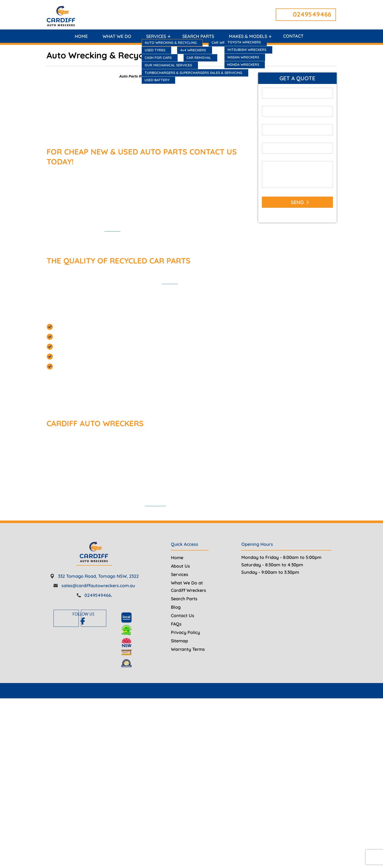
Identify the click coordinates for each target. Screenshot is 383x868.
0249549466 (312, 14)
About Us (181, 581)
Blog (176, 622)
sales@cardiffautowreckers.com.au (98, 600)
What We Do (116, 36)
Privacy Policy (186, 647)
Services (155, 36)
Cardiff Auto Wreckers (190, 706)
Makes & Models (248, 36)
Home (80, 36)
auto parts (244, 282)
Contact (294, 36)
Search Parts (198, 36)
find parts (120, 230)
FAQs (176, 639)
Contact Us (183, 630)
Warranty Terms (188, 664)
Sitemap (180, 655)
